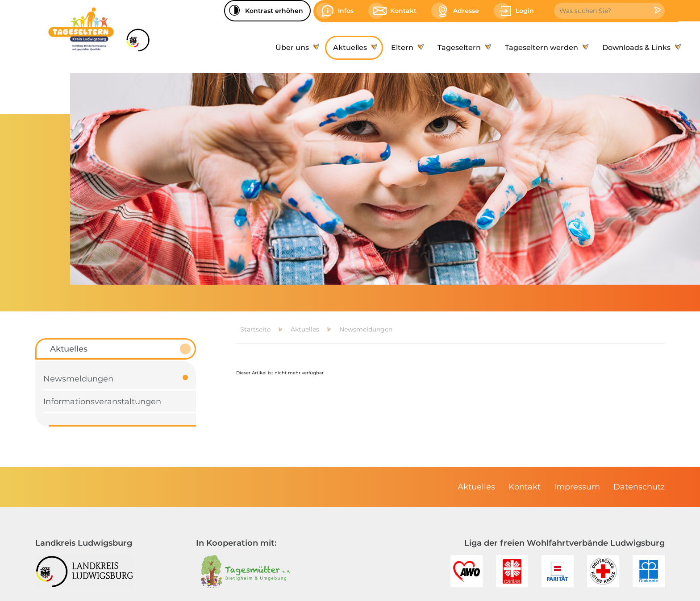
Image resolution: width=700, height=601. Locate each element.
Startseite (255, 329)
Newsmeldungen (366, 329)
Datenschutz (639, 487)
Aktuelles (305, 329)
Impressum (577, 487)
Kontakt (525, 487)
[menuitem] (296, 48)
